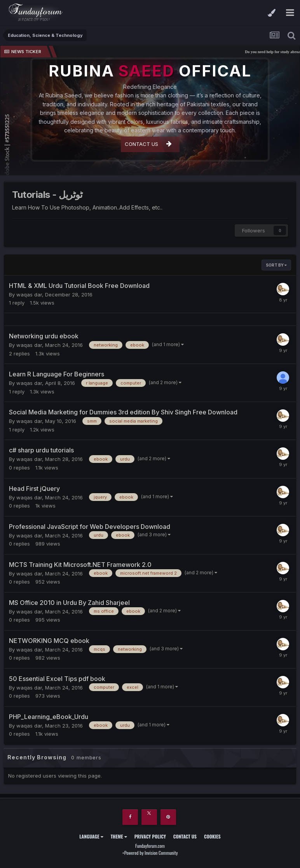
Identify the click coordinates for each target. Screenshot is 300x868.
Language (91, 836)
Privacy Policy (150, 836)
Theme (119, 836)
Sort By (276, 265)
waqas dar (29, 295)
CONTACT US (148, 144)
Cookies (212, 836)
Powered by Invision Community (151, 853)
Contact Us (185, 836)
